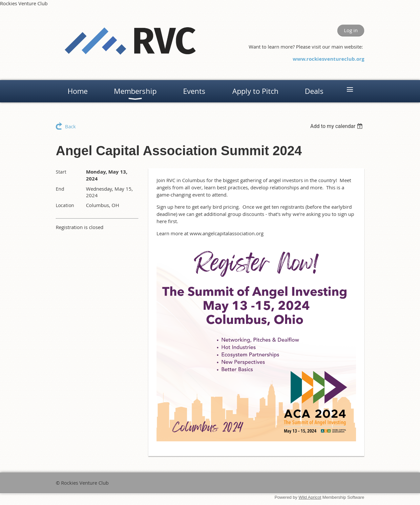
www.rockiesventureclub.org (328, 59)
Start (61, 172)
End (60, 189)
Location (65, 205)
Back (70, 126)
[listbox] (337, 126)
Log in (351, 30)
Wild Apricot (310, 497)
